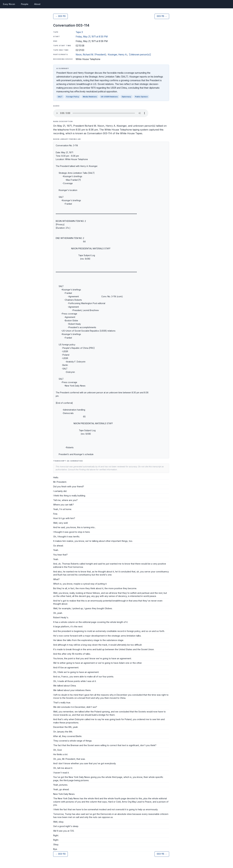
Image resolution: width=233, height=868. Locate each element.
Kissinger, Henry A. (117, 55)
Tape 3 (79, 32)
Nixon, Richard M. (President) (91, 55)
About (37, 4)
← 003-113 (60, 16)
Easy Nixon (9, 4)
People (25, 4)
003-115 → (162, 16)
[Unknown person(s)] (140, 55)
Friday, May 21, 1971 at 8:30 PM (92, 37)
